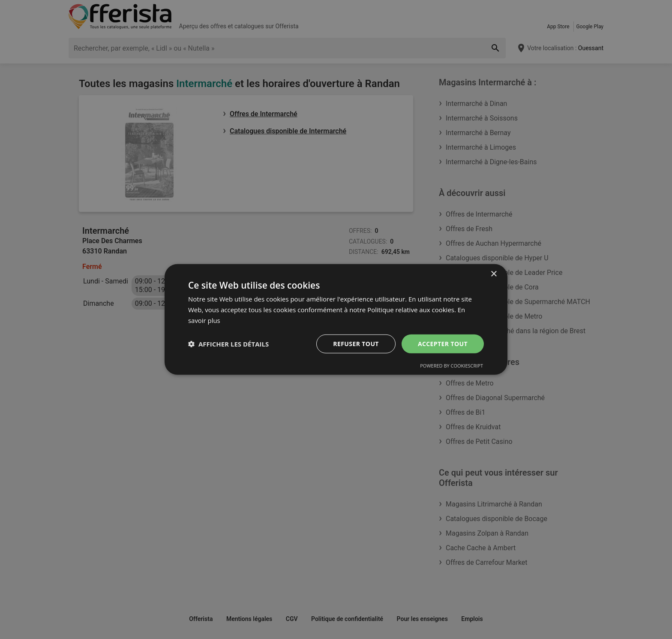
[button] (228, 344)
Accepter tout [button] (443, 343)
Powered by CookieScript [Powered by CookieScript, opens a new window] (451, 366)
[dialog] (336, 319)
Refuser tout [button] (356, 343)
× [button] (493, 274)
